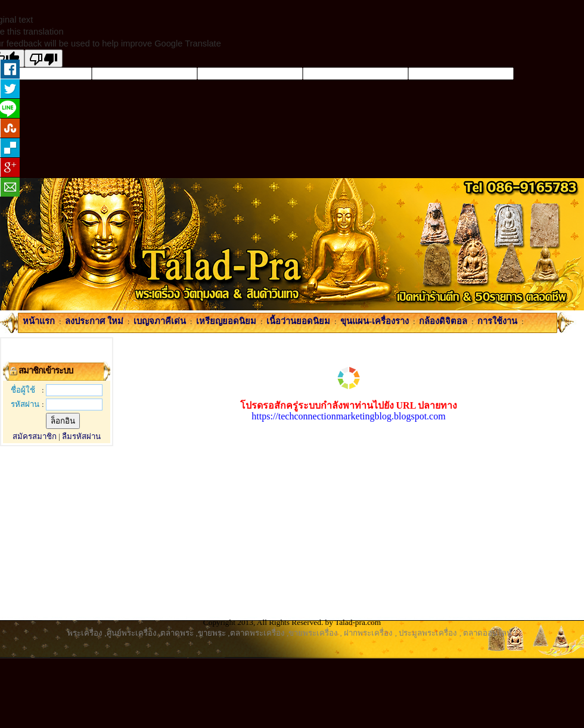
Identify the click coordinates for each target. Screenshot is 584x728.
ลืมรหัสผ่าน (81, 436)
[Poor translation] (44, 58)
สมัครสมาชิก (35, 436)
